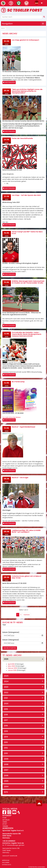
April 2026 (11, 664)
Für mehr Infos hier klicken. (12, 417)
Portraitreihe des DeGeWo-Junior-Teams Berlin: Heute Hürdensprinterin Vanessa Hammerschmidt (27, 334)
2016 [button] (6, 726)
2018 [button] (6, 715)
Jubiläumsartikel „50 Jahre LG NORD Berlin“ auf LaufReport (26, 531)
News (3, 28)
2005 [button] (6, 781)
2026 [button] (6, 659)
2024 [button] (6, 681)
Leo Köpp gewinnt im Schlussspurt (25, 40)
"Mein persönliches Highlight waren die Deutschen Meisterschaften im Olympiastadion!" (27, 91)
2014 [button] (6, 737)
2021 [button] (6, 698)
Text (4, 625)
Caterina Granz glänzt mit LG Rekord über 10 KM (26, 577)
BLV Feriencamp (18, 382)
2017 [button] (6, 720)
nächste (27, 615)
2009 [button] (6, 759)
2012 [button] (6, 748)
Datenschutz (7, 865)
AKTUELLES (6, 820)
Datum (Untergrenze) (11, 632)
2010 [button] (6, 753)
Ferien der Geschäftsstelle (22, 138)
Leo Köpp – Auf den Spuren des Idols (26, 195)
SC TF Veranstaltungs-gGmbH (13, 845)
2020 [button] (6, 703)
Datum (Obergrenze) (11, 640)
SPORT (5, 824)
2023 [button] (6, 687)
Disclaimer (6, 862)
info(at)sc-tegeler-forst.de (13, 843)
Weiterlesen (10, 82)
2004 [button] (6, 787)
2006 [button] (6, 775)
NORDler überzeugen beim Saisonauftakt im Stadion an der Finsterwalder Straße (28, 282)
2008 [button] (6, 764)
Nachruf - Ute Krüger (20, 478)
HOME (4, 818)
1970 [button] (6, 792)
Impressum (6, 860)
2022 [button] (6, 692)
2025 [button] (6, 676)
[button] (42, 3)
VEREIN (5, 822)
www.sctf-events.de (10, 856)
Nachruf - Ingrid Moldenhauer (24, 427)
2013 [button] (6, 742)
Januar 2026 (12, 670)
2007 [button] (6, 770)
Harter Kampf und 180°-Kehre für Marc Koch (27, 233)
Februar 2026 (12, 668)
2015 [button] (6, 731)
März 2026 (11, 666)
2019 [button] (6, 709)
